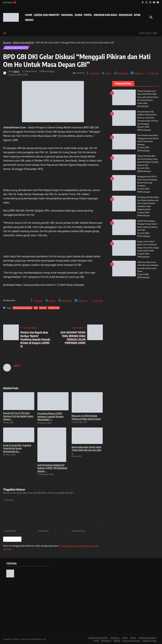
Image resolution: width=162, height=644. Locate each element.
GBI (36, 308)
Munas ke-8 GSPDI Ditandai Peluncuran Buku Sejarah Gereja (86, 417)
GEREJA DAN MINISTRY (47, 15)
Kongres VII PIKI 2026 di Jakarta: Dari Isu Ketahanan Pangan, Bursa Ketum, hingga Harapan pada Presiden (148, 254)
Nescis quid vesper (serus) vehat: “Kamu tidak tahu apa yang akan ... (87, 450)
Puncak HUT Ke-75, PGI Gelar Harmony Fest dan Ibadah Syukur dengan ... (18, 416)
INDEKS (29, 20)
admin (16, 71)
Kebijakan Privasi (149, 641)
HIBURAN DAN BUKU (106, 15)
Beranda (7, 43)
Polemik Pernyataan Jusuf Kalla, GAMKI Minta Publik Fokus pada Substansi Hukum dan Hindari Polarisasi (147, 97)
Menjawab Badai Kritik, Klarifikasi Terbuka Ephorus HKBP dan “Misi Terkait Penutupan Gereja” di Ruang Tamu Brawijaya (148, 121)
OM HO (43, 308)
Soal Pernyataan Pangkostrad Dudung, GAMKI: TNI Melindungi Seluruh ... (52, 468)
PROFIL (88, 15)
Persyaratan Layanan (131, 641)
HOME (29, 15)
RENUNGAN (126, 15)
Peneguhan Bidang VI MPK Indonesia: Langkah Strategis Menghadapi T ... (50, 416)
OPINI (137, 15)
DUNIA (79, 15)
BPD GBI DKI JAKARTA (23, 308)
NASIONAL (67, 15)
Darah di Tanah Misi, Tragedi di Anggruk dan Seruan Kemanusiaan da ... (17, 448)
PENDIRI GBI (54, 308)
